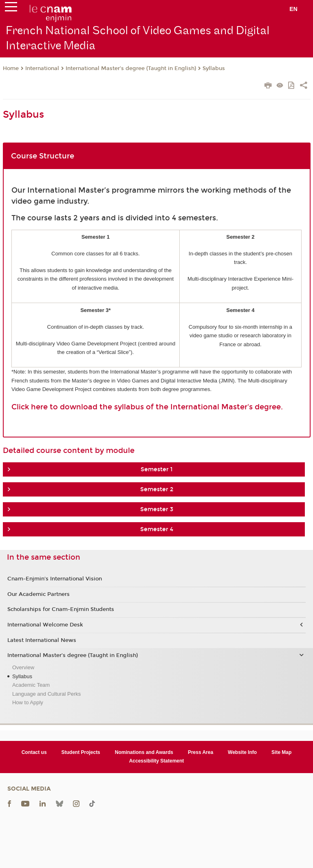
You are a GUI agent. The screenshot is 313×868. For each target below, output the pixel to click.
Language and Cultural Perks (46, 694)
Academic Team (31, 685)
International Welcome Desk (45, 625)
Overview (23, 667)
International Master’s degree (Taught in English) (131, 68)
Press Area (201, 752)
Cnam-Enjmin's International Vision (55, 579)
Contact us (34, 752)
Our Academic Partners (39, 594)
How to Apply (28, 702)
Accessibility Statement (157, 761)
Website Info (242, 752)
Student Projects (81, 752)
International (42, 68)
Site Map (281, 752)
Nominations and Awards (144, 752)
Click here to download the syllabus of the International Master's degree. (147, 407)
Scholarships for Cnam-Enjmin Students (61, 609)
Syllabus (214, 68)
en (293, 9)
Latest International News (42, 640)
